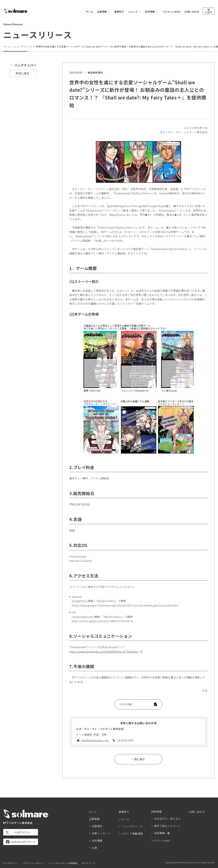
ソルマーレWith (171, 12)
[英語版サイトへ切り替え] (209, 11)
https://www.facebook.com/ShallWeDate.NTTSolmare (104, 651)
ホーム (89, 12)
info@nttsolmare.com (95, 740)
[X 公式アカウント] (21, 832)
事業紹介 (119, 12)
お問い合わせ (192, 12)
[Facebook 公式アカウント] (21, 842)
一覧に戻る (138, 759)
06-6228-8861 (126, 740)
